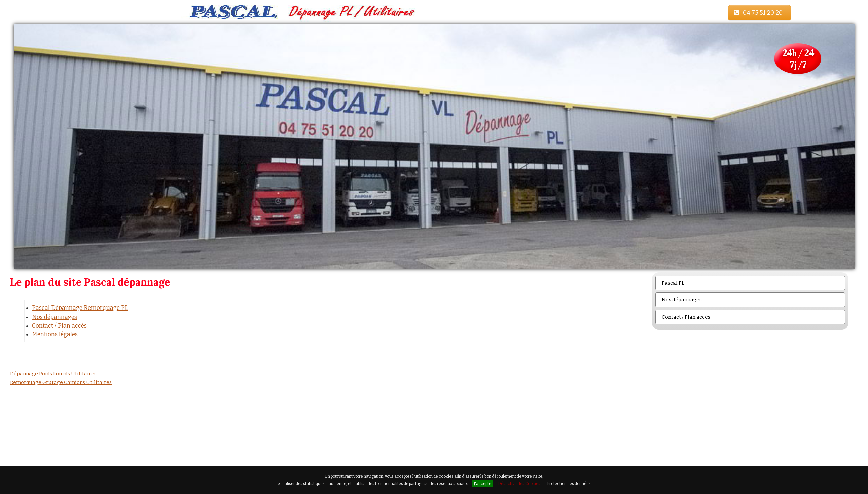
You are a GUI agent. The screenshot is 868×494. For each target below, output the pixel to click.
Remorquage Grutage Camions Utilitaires (61, 382)
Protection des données (569, 484)
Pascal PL (673, 283)
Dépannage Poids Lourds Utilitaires (53, 374)
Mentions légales (55, 335)
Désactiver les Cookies (519, 484)
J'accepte (482, 484)
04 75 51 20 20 (759, 13)
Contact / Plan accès (59, 326)
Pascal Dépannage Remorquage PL (80, 308)
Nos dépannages (55, 317)
